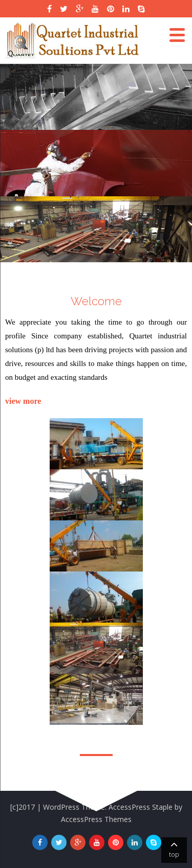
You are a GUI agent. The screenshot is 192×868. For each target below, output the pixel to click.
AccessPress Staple (141, 807)
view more (23, 401)
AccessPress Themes (96, 819)
